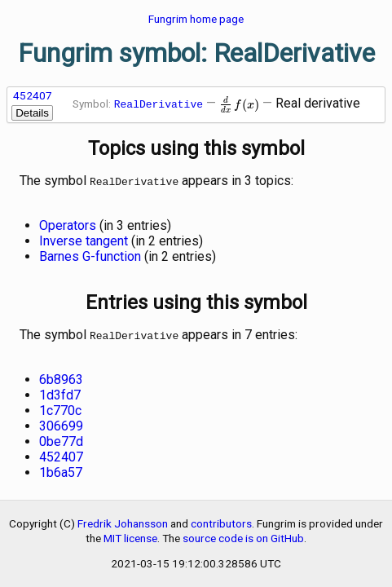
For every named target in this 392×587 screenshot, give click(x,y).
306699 (61, 423)
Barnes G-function (90, 255)
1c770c (60, 407)
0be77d (61, 438)
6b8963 (61, 376)
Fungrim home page (196, 19)
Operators (68, 224)
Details (32, 113)
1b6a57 (61, 469)
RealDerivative (159, 104)
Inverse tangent (84, 239)
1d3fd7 (60, 392)
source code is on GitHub (243, 535)
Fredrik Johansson (123, 520)
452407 (33, 95)
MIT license (130, 535)
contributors (221, 520)
